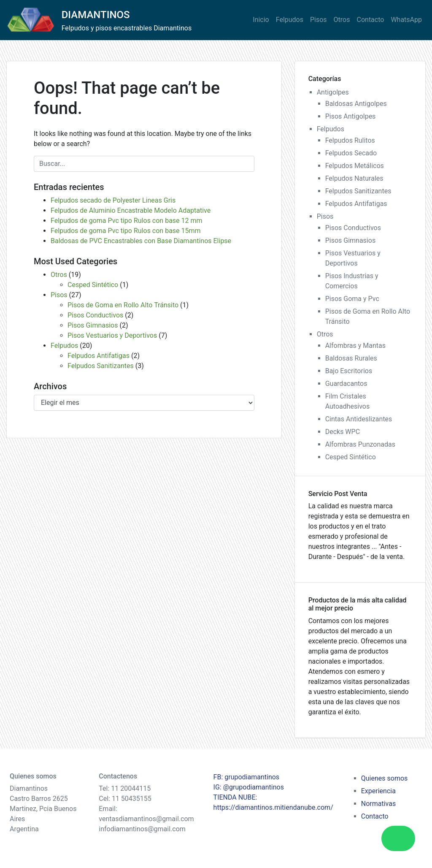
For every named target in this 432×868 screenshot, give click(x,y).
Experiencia (378, 791)
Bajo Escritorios (349, 371)
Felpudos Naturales (354, 178)
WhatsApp (406, 20)
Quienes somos (385, 778)
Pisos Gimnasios (93, 325)
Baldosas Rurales (351, 358)
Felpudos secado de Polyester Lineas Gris (113, 200)
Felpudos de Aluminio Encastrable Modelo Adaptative (131, 210)
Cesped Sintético (93, 285)
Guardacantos (346, 384)
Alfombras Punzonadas (360, 444)
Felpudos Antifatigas (99, 356)
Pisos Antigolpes (351, 116)
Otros (342, 20)
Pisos (319, 20)
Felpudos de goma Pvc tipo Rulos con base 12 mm (127, 221)
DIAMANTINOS (96, 15)
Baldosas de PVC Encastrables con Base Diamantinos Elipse (141, 241)
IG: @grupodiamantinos (249, 787)
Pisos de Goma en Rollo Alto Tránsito (123, 305)
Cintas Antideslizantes (359, 419)
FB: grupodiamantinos (247, 777)
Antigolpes (333, 92)
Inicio (261, 20)
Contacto (371, 20)
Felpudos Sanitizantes (101, 366)
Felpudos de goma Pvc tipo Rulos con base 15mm (126, 231)
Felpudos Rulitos (350, 140)
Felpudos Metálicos (355, 166)
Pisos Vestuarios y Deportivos (112, 335)
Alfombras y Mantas (355, 346)
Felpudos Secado (351, 153)
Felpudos (290, 20)
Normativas (378, 804)
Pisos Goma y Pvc (352, 299)
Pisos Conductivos (95, 315)
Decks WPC (343, 432)
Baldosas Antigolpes (356, 104)
